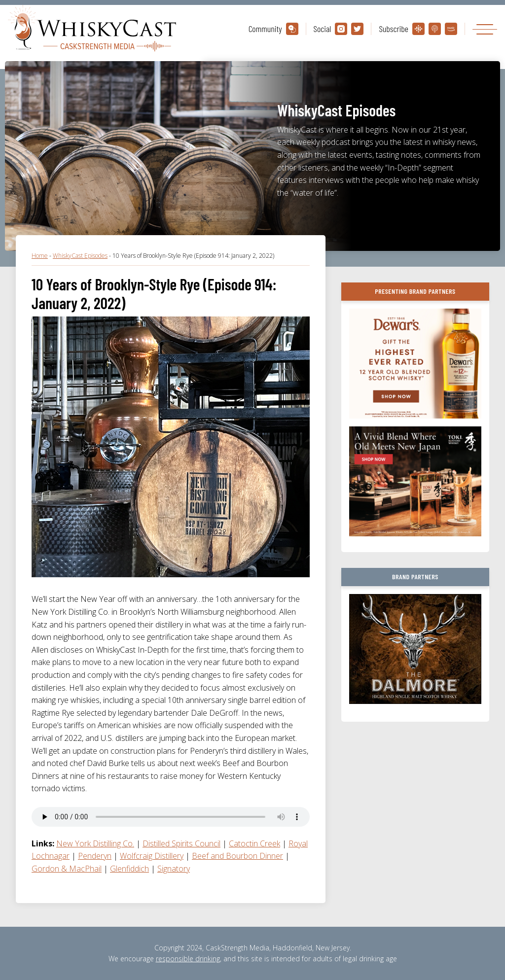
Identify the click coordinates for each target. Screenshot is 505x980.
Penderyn (95, 856)
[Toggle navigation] (485, 29)
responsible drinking (188, 959)
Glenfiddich (129, 869)
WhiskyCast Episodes (80, 256)
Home (40, 256)
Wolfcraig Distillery (152, 856)
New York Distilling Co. (95, 843)
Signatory (174, 869)
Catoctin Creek (254, 843)
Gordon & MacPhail (67, 869)
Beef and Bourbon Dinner (237, 856)
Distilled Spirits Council (181, 843)
